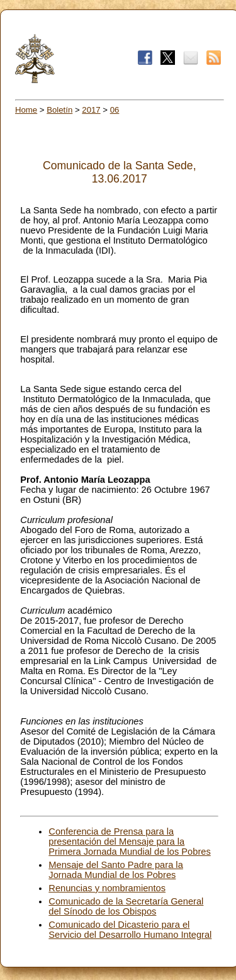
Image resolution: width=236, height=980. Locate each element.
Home (26, 110)
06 (115, 110)
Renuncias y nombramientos (107, 888)
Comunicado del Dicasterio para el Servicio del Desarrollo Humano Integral (130, 930)
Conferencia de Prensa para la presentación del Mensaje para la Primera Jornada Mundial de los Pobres (129, 842)
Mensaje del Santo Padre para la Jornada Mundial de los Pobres (115, 870)
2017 (91, 110)
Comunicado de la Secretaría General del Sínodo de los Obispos (126, 906)
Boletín (59, 110)
